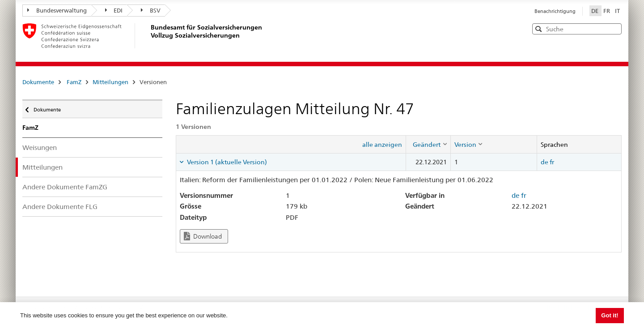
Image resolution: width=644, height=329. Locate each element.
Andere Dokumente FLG (60, 207)
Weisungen (40, 147)
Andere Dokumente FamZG (65, 187)
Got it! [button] (610, 315)
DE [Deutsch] (595, 11)
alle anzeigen (382, 145)
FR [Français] (607, 11)
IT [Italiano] (617, 11)
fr (552, 162)
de (544, 162)
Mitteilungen (110, 82)
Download (203, 236)
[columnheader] (428, 144)
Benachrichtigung (555, 11)
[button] (614, 28)
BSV (151, 10)
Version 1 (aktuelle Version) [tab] (226, 162)
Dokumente (38, 82)
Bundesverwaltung (57, 10)
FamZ (74, 82)
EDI (114, 10)
